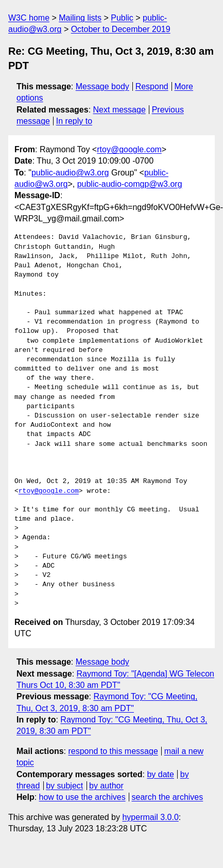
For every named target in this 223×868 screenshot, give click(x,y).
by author (106, 786)
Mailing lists (80, 18)
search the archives (168, 797)
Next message (119, 110)
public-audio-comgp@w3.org (130, 184)
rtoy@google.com (129, 149)
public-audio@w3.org (70, 173)
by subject (64, 786)
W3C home (29, 18)
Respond (152, 86)
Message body (102, 86)
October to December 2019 (121, 29)
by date (160, 774)
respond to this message (113, 751)
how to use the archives (82, 797)
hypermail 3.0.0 (150, 817)
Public (122, 18)
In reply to (74, 121)
